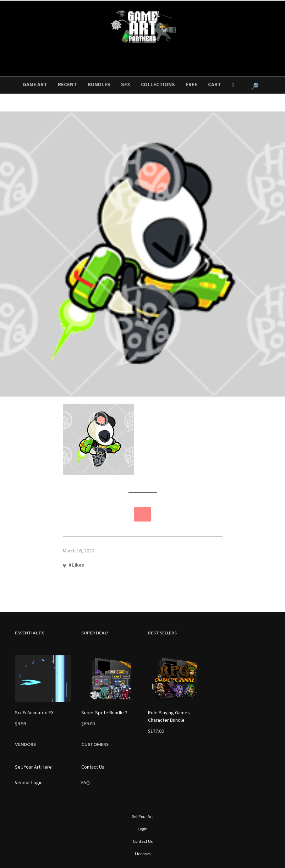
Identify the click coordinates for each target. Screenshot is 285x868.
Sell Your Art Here (33, 767)
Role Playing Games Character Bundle (169, 716)
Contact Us (93, 767)
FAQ (86, 782)
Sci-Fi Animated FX (34, 713)
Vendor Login (29, 782)
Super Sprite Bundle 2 (104, 713)
